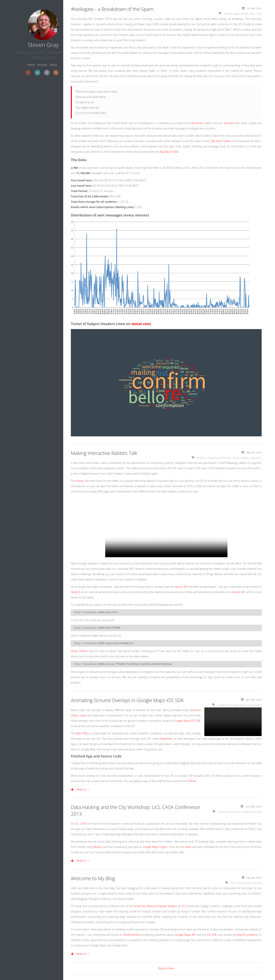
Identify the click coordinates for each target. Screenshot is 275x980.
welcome (257, 883)
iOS (250, 705)
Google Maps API (185, 935)
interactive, (225, 458)
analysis (228, 14)
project (236, 458)
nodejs (221, 812)
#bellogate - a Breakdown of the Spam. (113, 9)
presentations (233, 812)
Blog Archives (166, 968)
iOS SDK (212, 935)
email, (258, 14)
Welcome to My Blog (93, 878)
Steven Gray (33, 42)
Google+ (18, 69)
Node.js (98, 847)
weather (257, 705)
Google (221, 705)
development (240, 705)
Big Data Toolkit (221, 141)
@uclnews (197, 123)
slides (188, 847)
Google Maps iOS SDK (187, 721)
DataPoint (166, 739)
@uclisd (229, 123)
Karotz (80, 481)
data (252, 14)
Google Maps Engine (155, 847)
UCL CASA (80, 824)
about (233, 883)
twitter (245, 812)
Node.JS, (200, 458)
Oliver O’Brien (79, 651)
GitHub (36, 69)
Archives (32, 62)
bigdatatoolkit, (241, 14)
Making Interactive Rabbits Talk (104, 453)
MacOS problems (247, 935)
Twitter (27, 69)
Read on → (83, 789)
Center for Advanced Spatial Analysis (155, 906)
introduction (244, 883)
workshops (256, 812)
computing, (212, 458)
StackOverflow (132, 935)
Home (21, 62)
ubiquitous (256, 458)
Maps (228, 705)
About (43, 62)
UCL (184, 906)
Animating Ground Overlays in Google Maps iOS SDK (127, 700)
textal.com (141, 324)
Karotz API (181, 587)
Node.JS (76, 592)
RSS (45, 69)
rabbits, (245, 458)
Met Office (83, 733)
